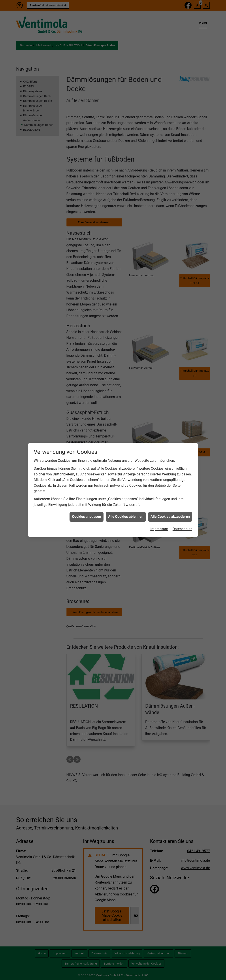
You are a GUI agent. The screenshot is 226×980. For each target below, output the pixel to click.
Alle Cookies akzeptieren (170, 517)
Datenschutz (182, 529)
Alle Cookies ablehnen (126, 517)
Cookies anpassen (86, 517)
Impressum (159, 529)
